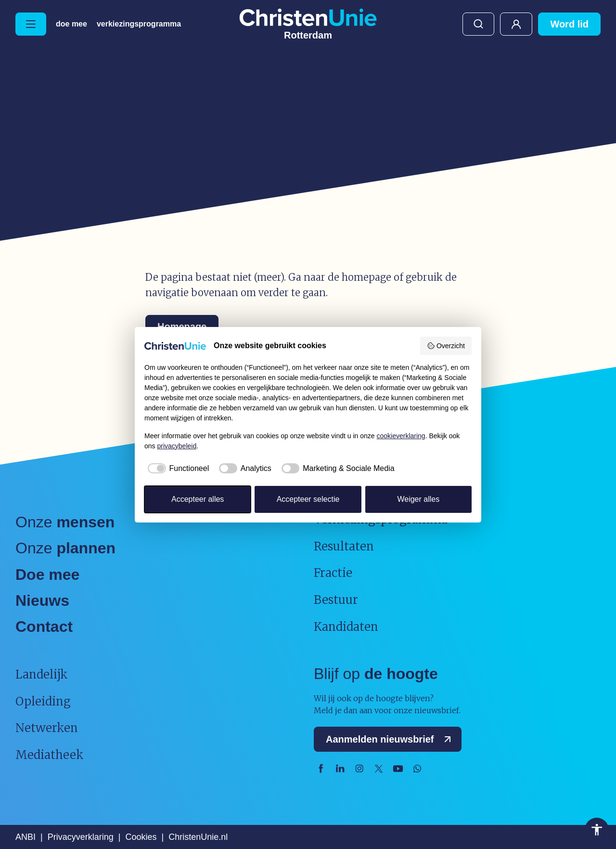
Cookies (141, 837)
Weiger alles (418, 499)
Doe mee (71, 24)
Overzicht (446, 346)
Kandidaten (346, 627)
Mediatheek (50, 755)
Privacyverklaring (81, 837)
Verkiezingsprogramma (139, 24)
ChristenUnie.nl (198, 837)
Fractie (333, 573)
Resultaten (344, 546)
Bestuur (336, 600)
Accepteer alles (198, 499)
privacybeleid (177, 446)
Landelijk (42, 674)
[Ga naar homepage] (308, 24)
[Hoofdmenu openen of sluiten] (31, 24)
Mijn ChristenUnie (516, 24)
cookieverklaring (401, 436)
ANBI (26, 837)
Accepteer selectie (308, 499)
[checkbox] (177, 469)
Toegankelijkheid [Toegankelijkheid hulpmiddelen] (597, 830)
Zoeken (478, 24)
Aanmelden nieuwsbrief (391, 739)
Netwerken (47, 728)
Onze (65, 522)
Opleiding (43, 701)
